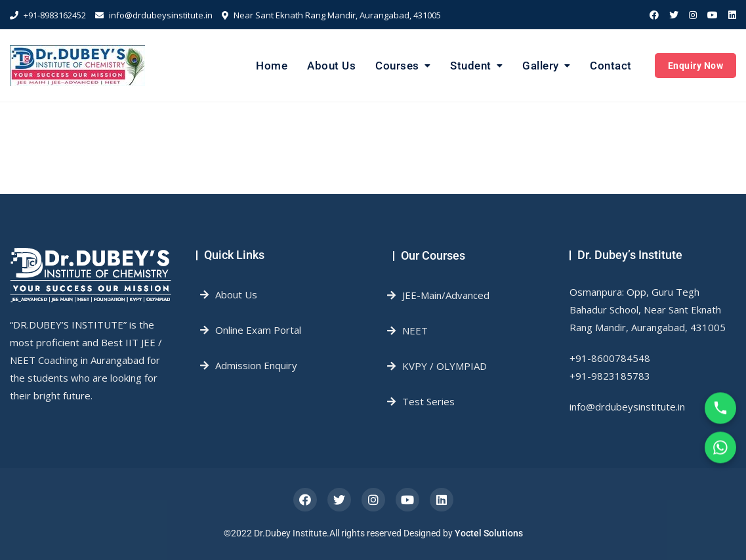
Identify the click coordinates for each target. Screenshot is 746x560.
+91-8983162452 (48, 15)
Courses (397, 66)
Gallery (541, 66)
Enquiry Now (696, 66)
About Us (331, 66)
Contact (611, 66)
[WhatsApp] (720, 451)
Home (272, 66)
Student (471, 66)
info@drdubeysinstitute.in (154, 15)
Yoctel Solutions (489, 533)
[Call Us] (720, 412)
